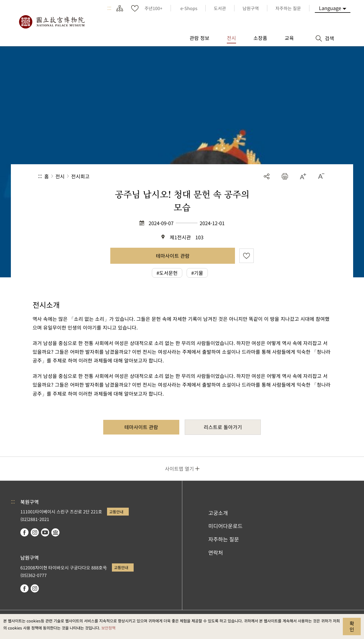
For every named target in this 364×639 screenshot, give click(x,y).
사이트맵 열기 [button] (179, 469)
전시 (60, 176)
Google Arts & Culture (55, 532)
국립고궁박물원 (52, 22)
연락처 (216, 553)
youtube (45, 532)
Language (330, 8)
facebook (24, 532)
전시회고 (80, 176)
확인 (352, 626)
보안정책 (108, 628)
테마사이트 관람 (173, 256)
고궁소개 (218, 513)
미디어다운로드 (225, 526)
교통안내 (116, 512)
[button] (285, 176)
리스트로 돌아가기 (223, 427)
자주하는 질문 (224, 539)
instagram (35, 532)
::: (109, 8)
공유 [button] (267, 176)
